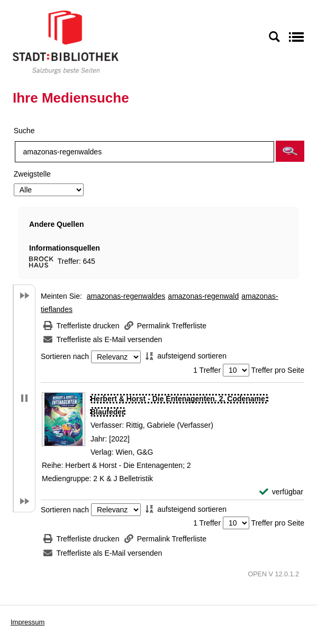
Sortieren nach (65, 357)
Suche (24, 131)
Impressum (28, 622)
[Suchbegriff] (144, 152)
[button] (290, 151)
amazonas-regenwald (203, 296)
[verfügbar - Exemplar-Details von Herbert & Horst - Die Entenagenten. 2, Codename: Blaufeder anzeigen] (281, 492)
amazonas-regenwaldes (126, 296)
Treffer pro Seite (278, 370)
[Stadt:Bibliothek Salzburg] (66, 42)
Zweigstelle (32, 174)
